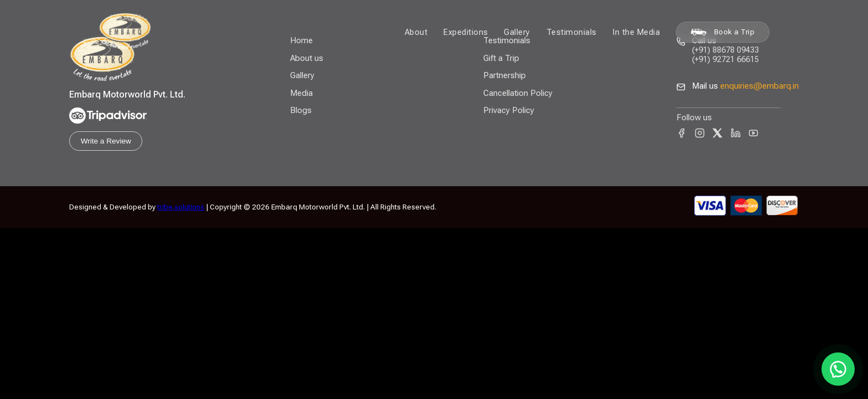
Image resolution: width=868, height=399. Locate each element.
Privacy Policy (509, 110)
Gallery (517, 32)
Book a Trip (723, 32)
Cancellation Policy (518, 93)
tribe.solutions (181, 207)
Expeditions (466, 32)
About (416, 32)
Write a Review (106, 141)
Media (301, 93)
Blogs (301, 110)
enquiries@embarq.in (759, 86)
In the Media (636, 32)
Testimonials (572, 32)
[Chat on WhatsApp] (838, 369)
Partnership (505, 75)
